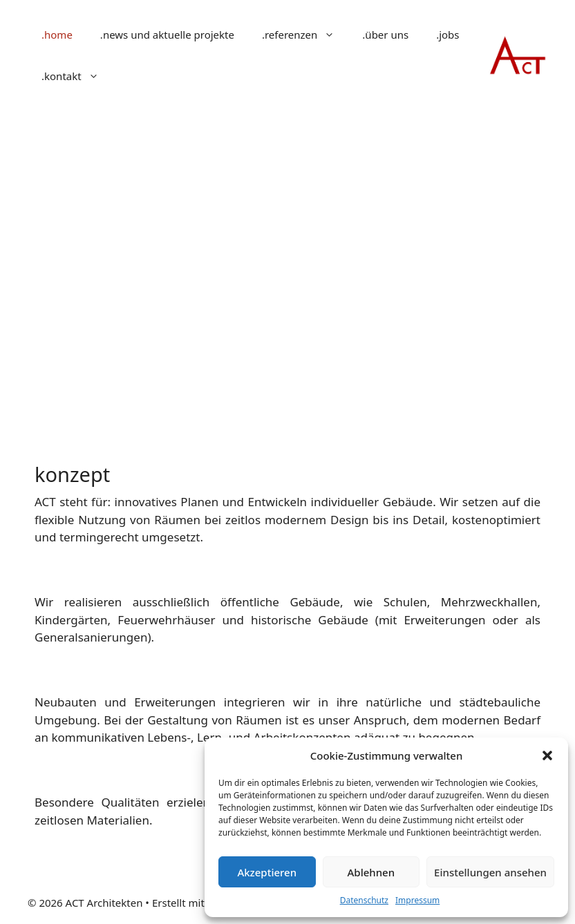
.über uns (385, 35)
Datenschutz (364, 900)
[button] (547, 755)
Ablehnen (371, 872)
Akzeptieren (267, 872)
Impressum (417, 900)
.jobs (447, 35)
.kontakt (77, 76)
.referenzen (305, 35)
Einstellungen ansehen (490, 872)
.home (57, 35)
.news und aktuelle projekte (167, 35)
